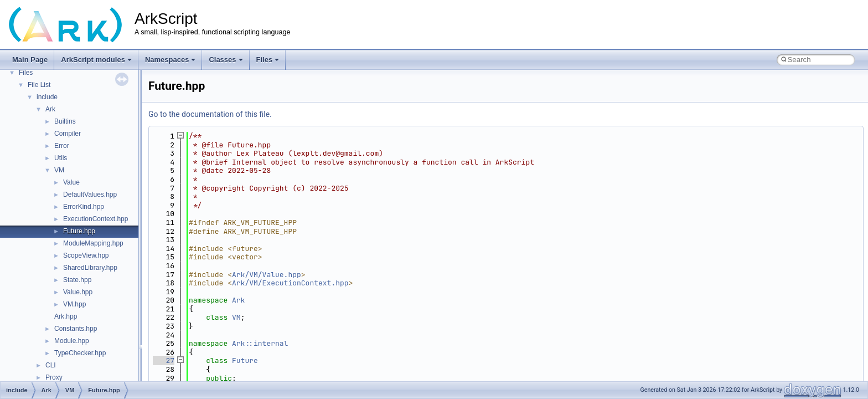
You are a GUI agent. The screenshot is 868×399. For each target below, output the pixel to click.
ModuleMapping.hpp (93, 243)
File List (39, 85)
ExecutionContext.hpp (95, 219)
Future (245, 360)
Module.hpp (72, 341)
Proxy (54, 377)
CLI (51, 365)
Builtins (65, 121)
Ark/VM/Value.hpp (267, 275)
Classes (226, 60)
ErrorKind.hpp (84, 207)
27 (164, 360)
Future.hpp (79, 231)
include (47, 97)
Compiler (68, 134)
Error (62, 146)
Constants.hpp (76, 329)
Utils (61, 158)
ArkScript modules (96, 60)
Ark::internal (260, 343)
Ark (50, 109)
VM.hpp (74, 304)
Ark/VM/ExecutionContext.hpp (290, 283)
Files (268, 60)
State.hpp (77, 280)
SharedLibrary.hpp (90, 268)
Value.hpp (78, 292)
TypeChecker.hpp (80, 353)
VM (59, 170)
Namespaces (170, 60)
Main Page (30, 60)
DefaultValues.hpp (90, 195)
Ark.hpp (66, 316)
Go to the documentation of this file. (210, 114)
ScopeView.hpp (86, 255)
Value (71, 182)
